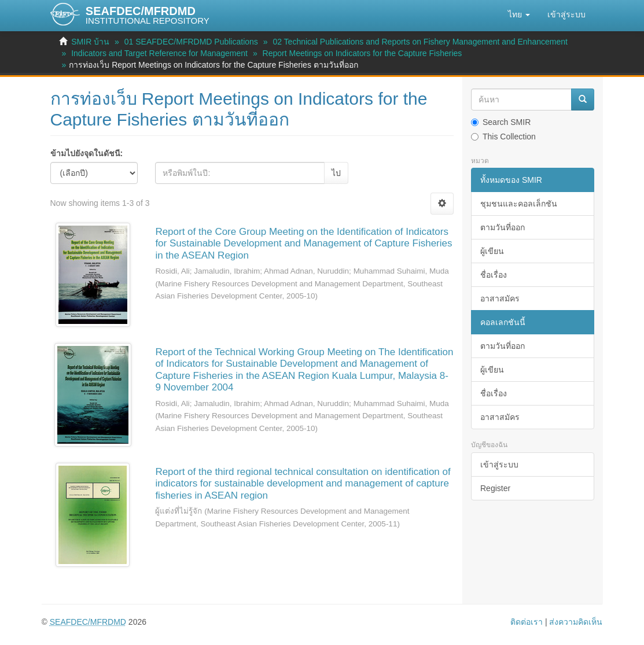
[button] (519, 14)
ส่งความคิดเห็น (576, 622)
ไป (336, 173)
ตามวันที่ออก (503, 227)
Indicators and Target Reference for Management (159, 53)
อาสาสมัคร (500, 298)
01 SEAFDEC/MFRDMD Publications (191, 42)
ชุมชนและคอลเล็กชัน (519, 204)
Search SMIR (501, 122)
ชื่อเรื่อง (494, 275)
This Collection (503, 137)
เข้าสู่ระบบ (499, 465)
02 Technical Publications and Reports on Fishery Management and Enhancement (420, 42)
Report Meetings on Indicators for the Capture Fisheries (363, 53)
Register (495, 488)
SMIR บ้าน (90, 42)
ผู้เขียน (492, 251)
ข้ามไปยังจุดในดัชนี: (87, 153)
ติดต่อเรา (527, 622)
